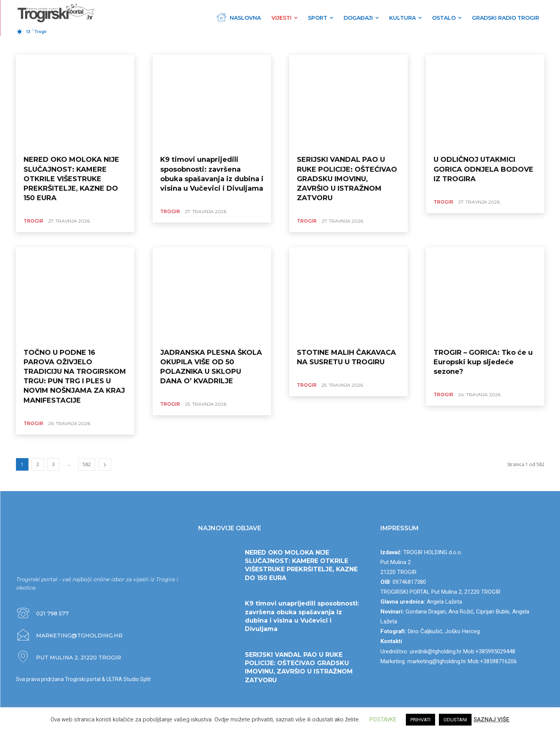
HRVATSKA (86, 45)
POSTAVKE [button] (383, 719)
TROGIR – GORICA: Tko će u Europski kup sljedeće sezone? (483, 362)
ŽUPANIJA (58, 45)
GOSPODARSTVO (142, 45)
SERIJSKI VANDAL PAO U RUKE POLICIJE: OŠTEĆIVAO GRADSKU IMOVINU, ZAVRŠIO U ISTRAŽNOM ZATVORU (347, 179)
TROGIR (33, 45)
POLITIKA (215, 45)
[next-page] (105, 464)
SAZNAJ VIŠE (491, 719)
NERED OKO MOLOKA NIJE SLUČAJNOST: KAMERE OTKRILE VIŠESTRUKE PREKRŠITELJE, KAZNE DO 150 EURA (71, 179)
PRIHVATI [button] (420, 720)
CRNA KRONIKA (183, 45)
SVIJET (111, 45)
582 (87, 464)
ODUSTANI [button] (455, 720)
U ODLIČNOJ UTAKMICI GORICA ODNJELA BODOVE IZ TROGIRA (483, 169)
